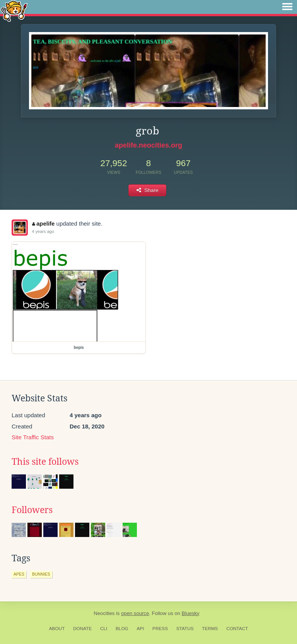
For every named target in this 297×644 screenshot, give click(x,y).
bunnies (41, 574)
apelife (43, 223)
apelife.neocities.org (148, 145)
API (140, 629)
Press (160, 629)
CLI (104, 629)
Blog (122, 629)
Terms (210, 629)
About (57, 629)
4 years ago (43, 231)
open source (135, 613)
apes (19, 574)
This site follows (45, 462)
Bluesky (191, 613)
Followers (32, 510)
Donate (82, 629)
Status (185, 629)
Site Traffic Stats (33, 437)
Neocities (104, 613)
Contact (237, 629)
